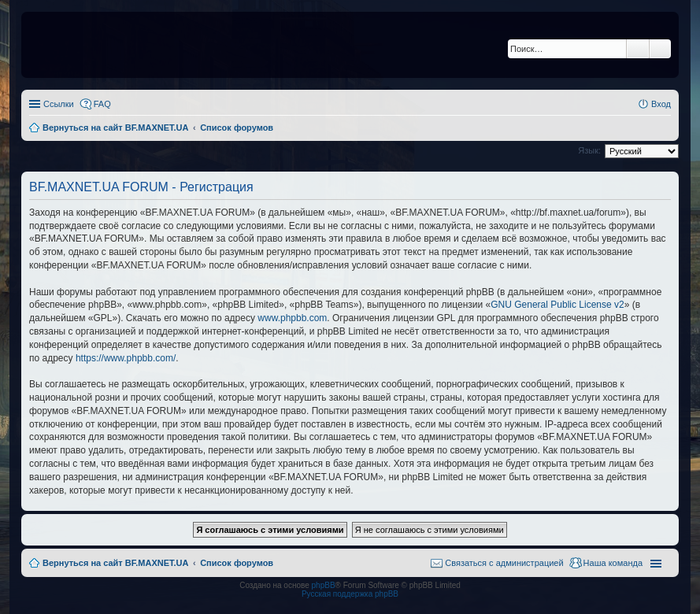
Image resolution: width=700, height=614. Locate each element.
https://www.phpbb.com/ (126, 358)
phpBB (324, 585)
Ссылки (59, 104)
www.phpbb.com (292, 318)
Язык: (589, 150)
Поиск (638, 49)
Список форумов (237, 563)
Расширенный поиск (660, 49)
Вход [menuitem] (661, 104)
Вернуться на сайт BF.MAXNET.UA (115, 563)
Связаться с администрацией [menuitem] (504, 563)
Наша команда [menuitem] (613, 563)
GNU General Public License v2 (557, 305)
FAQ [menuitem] (102, 104)
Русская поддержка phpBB (350, 594)
